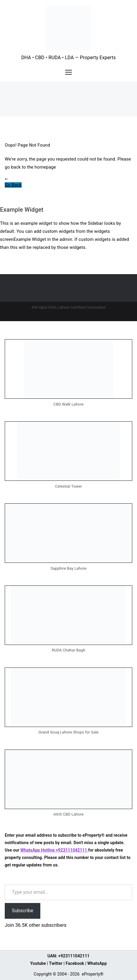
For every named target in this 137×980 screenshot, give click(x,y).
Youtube (38, 963)
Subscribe (23, 911)
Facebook (75, 963)
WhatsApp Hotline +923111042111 (54, 850)
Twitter (56, 963)
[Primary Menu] (68, 72)
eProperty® (93, 974)
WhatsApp (97, 963)
